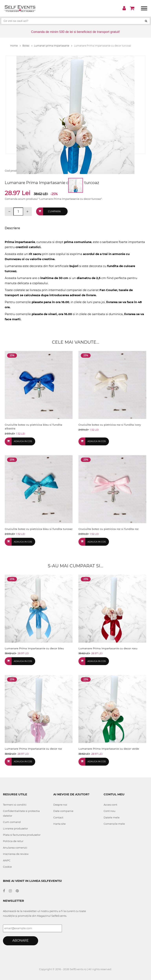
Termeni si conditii (15, 805)
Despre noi (60, 805)
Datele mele (112, 817)
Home (15, 46)
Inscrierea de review (16, 854)
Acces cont (110, 805)
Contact (58, 817)
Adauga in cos (23, 441)
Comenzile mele (114, 824)
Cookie (7, 867)
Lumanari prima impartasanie (53, 46)
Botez (27, 46)
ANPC (7, 860)
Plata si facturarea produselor (22, 835)
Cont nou (110, 811)
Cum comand (12, 822)
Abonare (21, 940)
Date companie (63, 811)
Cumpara (54, 211)
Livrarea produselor (15, 828)
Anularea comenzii (15, 848)
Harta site (59, 824)
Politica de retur (13, 841)
